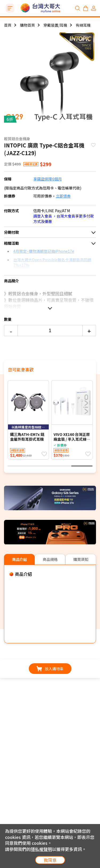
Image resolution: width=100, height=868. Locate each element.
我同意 (50, 860)
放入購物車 (50, 669)
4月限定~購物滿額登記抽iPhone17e (44, 251)
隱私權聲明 (41, 849)
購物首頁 (27, 25)
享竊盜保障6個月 (48, 179)
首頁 (8, 25)
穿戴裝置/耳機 (55, 25)
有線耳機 (83, 25)
